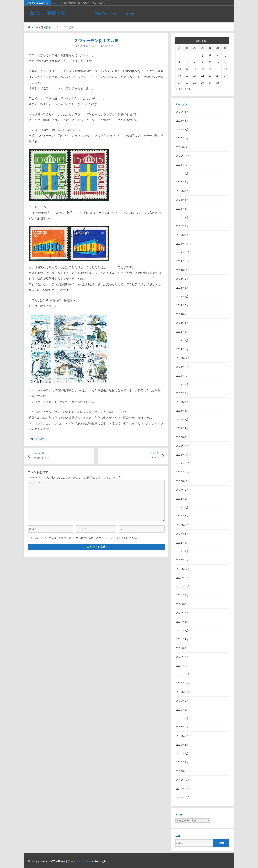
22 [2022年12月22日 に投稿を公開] (202, 76)
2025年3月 (182, 226)
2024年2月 (182, 340)
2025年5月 (182, 209)
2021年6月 (182, 622)
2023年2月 (182, 446)
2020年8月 (182, 710)
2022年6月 (182, 516)
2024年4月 (182, 323)
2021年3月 (182, 648)
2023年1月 (182, 455)
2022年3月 (182, 543)
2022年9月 (182, 490)
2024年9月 (182, 279)
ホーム (33, 27)
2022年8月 (182, 499)
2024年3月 (182, 332)
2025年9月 (182, 173)
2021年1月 (182, 666)
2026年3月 (182, 121)
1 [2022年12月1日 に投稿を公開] (202, 55)
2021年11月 (183, 578)
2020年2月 (182, 762)
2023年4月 (182, 428)
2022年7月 (182, 507)
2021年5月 (182, 630)
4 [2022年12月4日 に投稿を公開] (225, 55)
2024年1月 (182, 349)
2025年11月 (183, 156)
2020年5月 (182, 736)
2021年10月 (183, 586)
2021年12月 (183, 569)
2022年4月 (182, 534)
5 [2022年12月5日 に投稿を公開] (179, 62)
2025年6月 (182, 200)
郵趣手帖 (108, 46)
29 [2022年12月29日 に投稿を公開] (202, 83)
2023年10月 (183, 376)
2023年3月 (182, 437)
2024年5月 (182, 314)
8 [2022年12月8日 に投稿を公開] (202, 62)
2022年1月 (182, 560)
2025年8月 (182, 182)
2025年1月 (182, 244)
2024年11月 (183, 261)
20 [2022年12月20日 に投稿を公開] (187, 76)
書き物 (130, 14)
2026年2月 (182, 129)
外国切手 (46, 27)
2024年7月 (182, 296)
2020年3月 (182, 753)
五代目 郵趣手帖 (47, 13)
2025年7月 (182, 191)
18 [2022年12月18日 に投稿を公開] (225, 69)
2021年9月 (182, 595)
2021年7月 (182, 613)
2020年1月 (182, 771)
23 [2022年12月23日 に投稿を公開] (210, 76)
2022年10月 (183, 481)
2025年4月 (182, 217)
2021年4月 (182, 639)
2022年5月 (182, 525)
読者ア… (56, 3)
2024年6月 (182, 305)
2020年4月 (182, 745)
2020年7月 (182, 718)
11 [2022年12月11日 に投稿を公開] (225, 62)
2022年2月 (182, 551)
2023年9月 (182, 384)
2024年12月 (183, 252)
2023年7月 (182, 402)
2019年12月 (183, 780)
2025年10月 (183, 165)
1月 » (188, 89)
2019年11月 (183, 789)
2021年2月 (182, 657)
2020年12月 (183, 674)
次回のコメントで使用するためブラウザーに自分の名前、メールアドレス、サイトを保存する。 (85, 537)
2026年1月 (182, 138)
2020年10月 (183, 692)
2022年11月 (183, 472)
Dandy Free (83, 861)
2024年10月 (183, 270)
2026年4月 (182, 112)
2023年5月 (182, 419)
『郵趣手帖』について (107, 14)
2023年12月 (183, 358)
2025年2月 (182, 235)
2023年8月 (182, 393)
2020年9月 (182, 701)
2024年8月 (182, 288)
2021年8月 (182, 604)
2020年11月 (183, 683)
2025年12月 (183, 147)
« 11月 (179, 89)
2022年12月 (183, 463)
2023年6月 (182, 411)
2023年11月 (183, 367)
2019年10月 (183, 797)
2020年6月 (182, 727)
